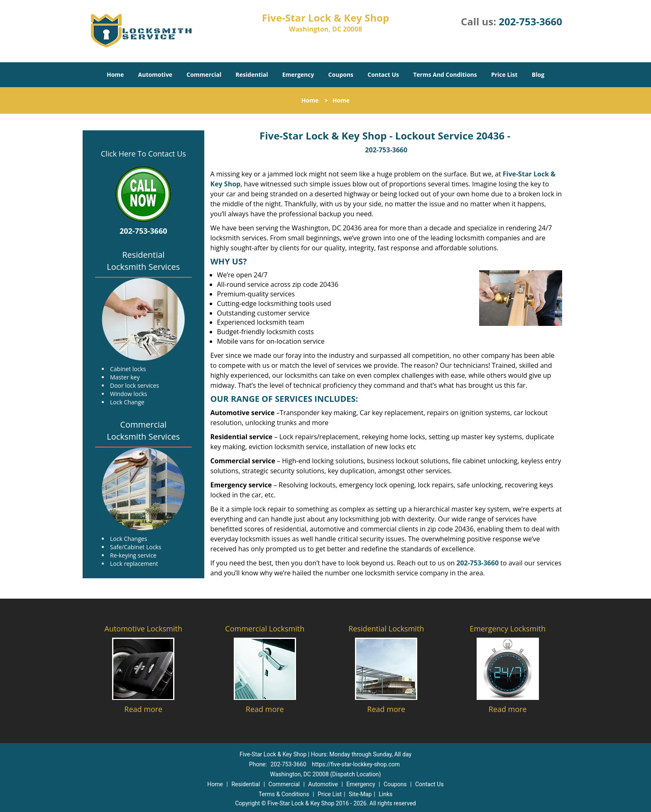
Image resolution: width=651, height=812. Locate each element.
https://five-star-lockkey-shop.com (356, 764)
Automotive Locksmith (143, 629)
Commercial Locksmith (265, 629)
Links (385, 794)
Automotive (155, 75)
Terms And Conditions (445, 75)
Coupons (341, 75)
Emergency (298, 75)
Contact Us (383, 75)
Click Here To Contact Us (143, 154)
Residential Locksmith (386, 629)
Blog (538, 75)
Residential (252, 75)
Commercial (204, 75)
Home (115, 75)
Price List (504, 75)
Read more (143, 709)
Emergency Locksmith (508, 629)
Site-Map (360, 794)
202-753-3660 (530, 21)
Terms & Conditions (284, 794)
